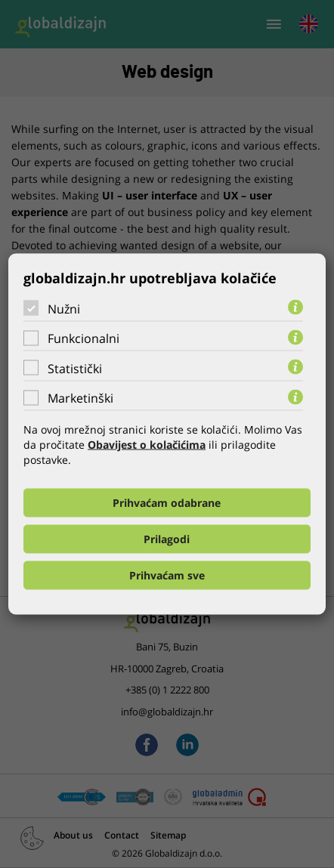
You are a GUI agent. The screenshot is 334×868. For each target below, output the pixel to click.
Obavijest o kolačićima (147, 445)
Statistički (75, 368)
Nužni (64, 308)
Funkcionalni (83, 338)
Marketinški (80, 398)
